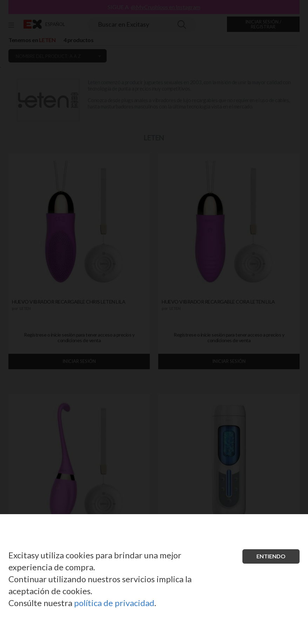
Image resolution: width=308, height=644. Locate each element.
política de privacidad (114, 603)
